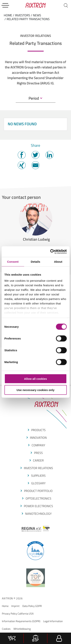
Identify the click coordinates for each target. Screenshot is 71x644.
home (8, 15)
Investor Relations (38, 468)
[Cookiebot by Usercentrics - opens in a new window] (51, 252)
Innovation (38, 438)
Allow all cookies (35, 379)
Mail (35, 165)
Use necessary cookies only (35, 390)
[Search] (66, 5)
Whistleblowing (22, 629)
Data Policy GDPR (32, 606)
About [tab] (58, 261)
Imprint (15, 606)
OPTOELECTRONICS (38, 498)
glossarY (38, 483)
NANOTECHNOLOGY (38, 514)
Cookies (6, 629)
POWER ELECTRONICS (38, 506)
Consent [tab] (13, 261)
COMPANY (38, 445)
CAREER (38, 460)
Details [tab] (36, 261)
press (38, 453)
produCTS (38, 430)
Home (5, 606)
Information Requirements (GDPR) (21, 621)
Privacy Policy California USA (18, 613)
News (37, 15)
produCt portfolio (38, 491)
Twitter (35, 155)
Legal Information (53, 621)
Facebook (22, 155)
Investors (23, 15)
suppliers (38, 476)
